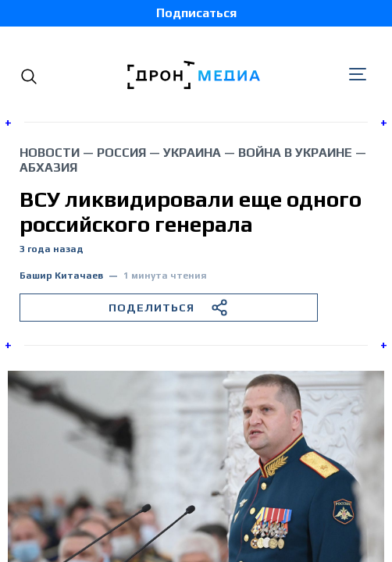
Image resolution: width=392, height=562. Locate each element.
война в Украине (295, 153)
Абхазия (48, 167)
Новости (50, 153)
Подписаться (196, 13)
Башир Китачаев (61, 276)
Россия (121, 153)
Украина (192, 153)
